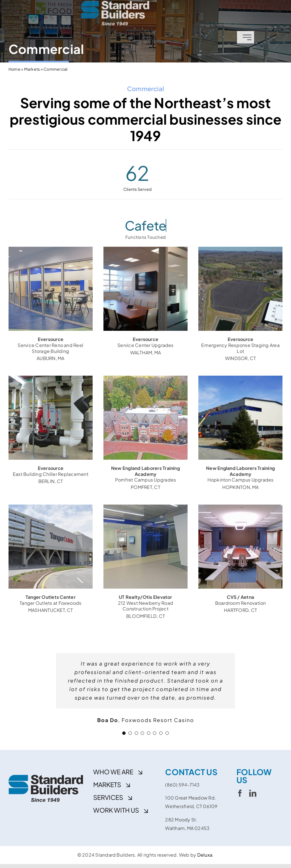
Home (14, 69)
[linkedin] (253, 793)
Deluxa (205, 855)
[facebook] (240, 793)
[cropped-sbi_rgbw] (115, 4)
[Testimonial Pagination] (124, 733)
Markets (32, 69)
